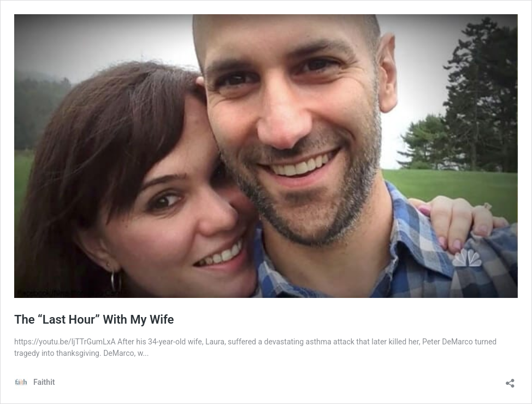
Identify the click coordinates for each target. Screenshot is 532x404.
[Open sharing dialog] (510, 380)
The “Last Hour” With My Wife (94, 320)
